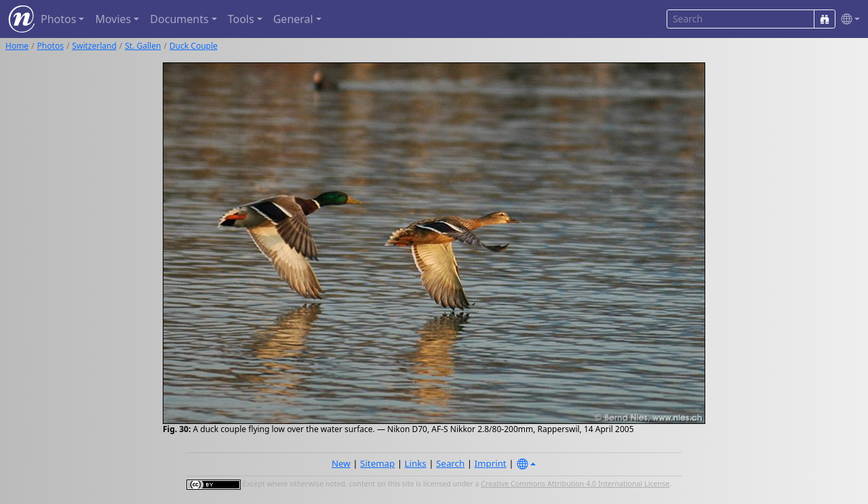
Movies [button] (113, 19)
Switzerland (94, 46)
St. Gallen (143, 46)
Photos (51, 46)
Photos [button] (58, 19)
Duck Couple (194, 46)
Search (450, 463)
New (341, 463)
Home (17, 46)
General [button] (293, 19)
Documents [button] (179, 19)
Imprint (491, 463)
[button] (848, 19)
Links (416, 463)
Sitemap (377, 463)
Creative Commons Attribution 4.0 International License (575, 484)
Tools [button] (241, 19)
